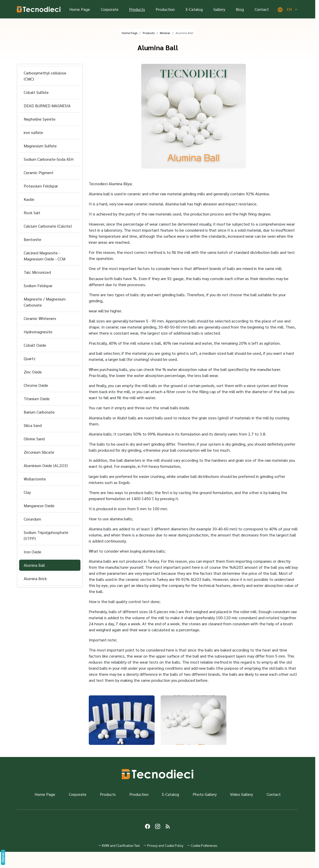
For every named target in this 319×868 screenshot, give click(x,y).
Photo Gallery (205, 794)
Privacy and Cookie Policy (165, 845)
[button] (202, 845)
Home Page (80, 9)
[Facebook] (148, 826)
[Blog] (168, 826)
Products (137, 9)
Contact (262, 9)
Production (165, 9)
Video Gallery (241, 794)
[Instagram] (158, 826)
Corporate (110, 9)
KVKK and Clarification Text (121, 845)
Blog (240, 9)
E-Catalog (194, 9)
